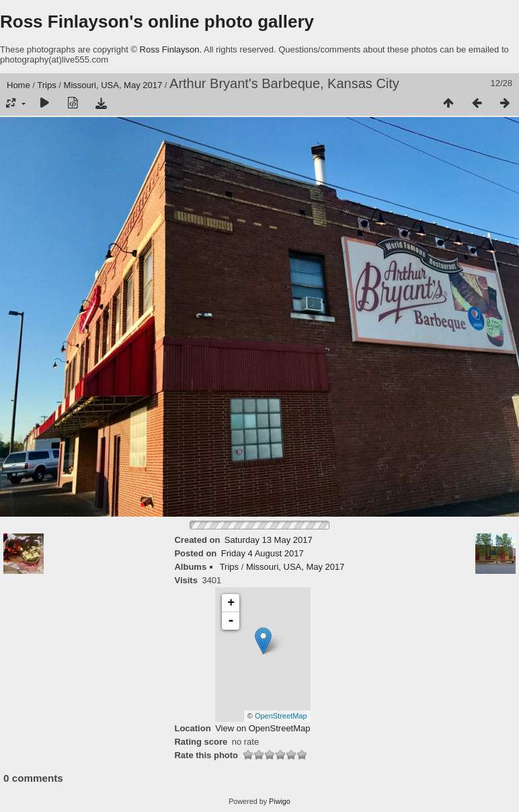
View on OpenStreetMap (263, 728)
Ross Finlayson (170, 49)
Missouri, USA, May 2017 (113, 85)
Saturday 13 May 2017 (269, 540)
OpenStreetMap (281, 716)
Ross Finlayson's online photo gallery (157, 22)
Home (18, 85)
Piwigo (280, 801)
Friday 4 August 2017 (263, 553)
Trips (46, 85)
